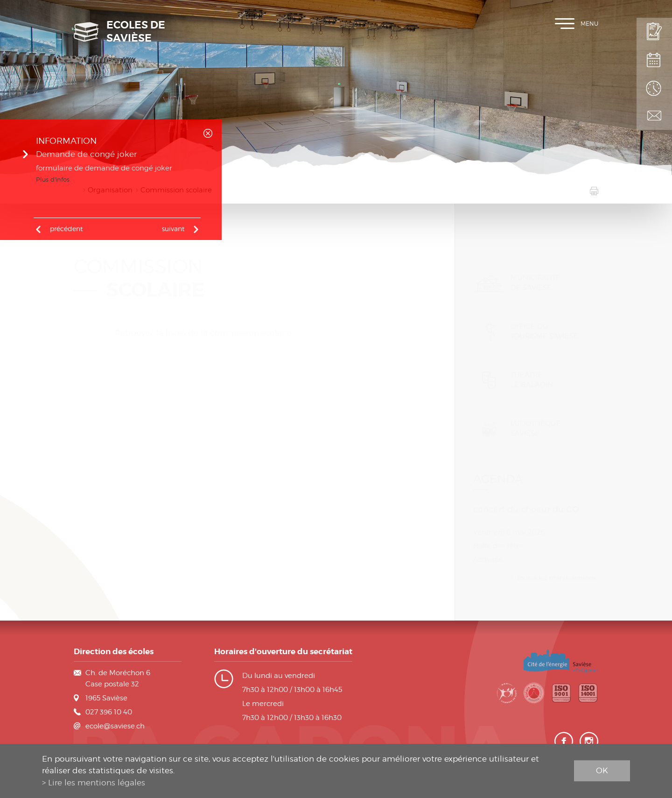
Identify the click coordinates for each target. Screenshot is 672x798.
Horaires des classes (654, 88)
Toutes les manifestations (556, 566)
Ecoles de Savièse (136, 32)
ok (602, 770)
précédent (66, 229)
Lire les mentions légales (97, 783)
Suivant (173, 229)
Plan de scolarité (654, 60)
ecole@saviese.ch (115, 726)
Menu (577, 24)
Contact (654, 116)
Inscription (654, 32)
